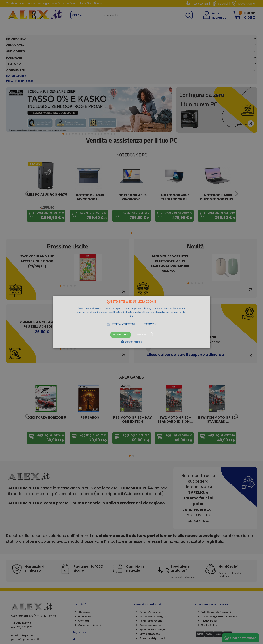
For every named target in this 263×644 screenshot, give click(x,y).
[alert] (131, 322)
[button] (131, 322)
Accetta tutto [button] (121, 335)
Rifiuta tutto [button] (143, 335)
